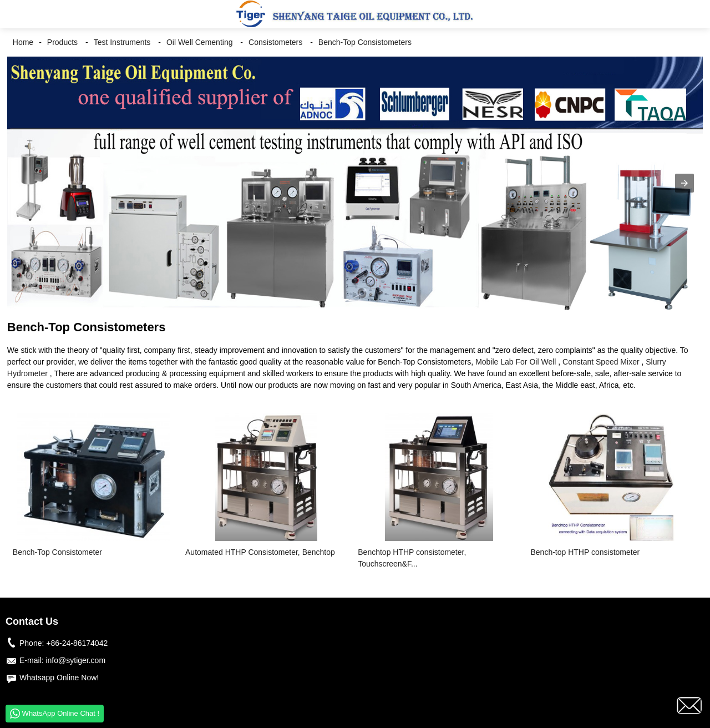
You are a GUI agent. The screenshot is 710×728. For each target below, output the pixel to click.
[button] (17, 14)
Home (23, 42)
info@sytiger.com (75, 660)
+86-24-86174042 (77, 643)
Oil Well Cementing (200, 42)
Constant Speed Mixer (601, 362)
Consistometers (275, 42)
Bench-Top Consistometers (365, 42)
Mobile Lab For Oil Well (516, 362)
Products (62, 42)
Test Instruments (122, 42)
